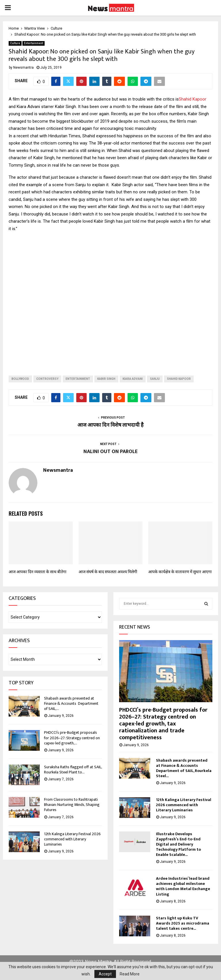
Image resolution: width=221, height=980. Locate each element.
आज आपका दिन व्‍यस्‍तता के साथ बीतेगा (38, 572)
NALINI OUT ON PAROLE (110, 452)
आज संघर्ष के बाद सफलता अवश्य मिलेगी (108, 572)
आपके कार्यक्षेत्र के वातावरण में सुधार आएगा (180, 572)
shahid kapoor (179, 379)
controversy (47, 379)
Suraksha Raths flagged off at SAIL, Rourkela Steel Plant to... (73, 770)
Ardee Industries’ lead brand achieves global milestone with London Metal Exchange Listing (183, 886)
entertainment (78, 379)
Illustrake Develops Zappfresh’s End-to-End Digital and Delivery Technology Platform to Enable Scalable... (178, 844)
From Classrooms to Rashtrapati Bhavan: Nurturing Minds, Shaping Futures (72, 805)
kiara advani (133, 379)
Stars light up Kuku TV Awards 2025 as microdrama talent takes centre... (183, 923)
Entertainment (34, 43)
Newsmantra (23, 68)
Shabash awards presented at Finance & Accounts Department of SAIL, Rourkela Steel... (184, 768)
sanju (155, 379)
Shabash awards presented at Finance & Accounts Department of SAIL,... (71, 703)
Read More (130, 974)
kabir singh (106, 379)
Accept (105, 974)
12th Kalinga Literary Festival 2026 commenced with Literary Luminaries (72, 839)
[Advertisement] (110, 299)
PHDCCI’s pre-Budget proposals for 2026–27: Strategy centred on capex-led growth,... (72, 738)
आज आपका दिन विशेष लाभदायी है (110, 425)
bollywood (20, 379)
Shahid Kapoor (193, 99)
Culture (15, 43)
